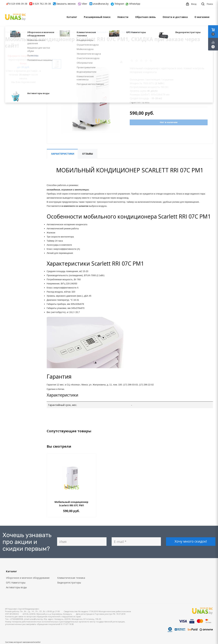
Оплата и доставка (175, 17)
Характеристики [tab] (63, 154)
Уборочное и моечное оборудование (28, 578)
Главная (9, 32)
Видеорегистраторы (69, 583)
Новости (123, 17)
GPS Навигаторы (16, 583)
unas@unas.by (101, 4)
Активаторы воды (16, 587)
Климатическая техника (71, 578)
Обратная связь (145, 17)
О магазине (202, 17)
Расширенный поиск (97, 17)
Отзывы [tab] (88, 154)
